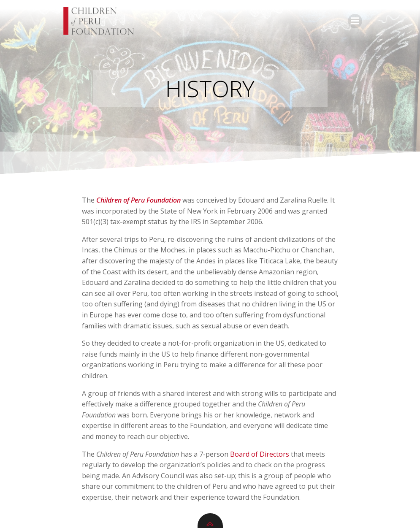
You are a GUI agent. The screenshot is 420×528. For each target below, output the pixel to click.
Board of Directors (260, 454)
